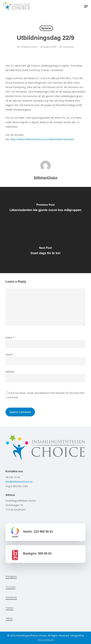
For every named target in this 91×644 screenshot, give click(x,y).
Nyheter (46, 28)
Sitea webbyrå (46, 640)
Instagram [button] (11, 576)
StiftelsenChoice (29, 47)
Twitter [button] (9, 608)
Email (10, 355)
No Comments (67, 47)
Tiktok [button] (9, 618)
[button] (86, 6)
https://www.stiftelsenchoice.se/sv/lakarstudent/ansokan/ (42, 139)
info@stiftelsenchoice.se (19, 482)
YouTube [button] (11, 587)
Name (10, 338)
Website (10, 372)
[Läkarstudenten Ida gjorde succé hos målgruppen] (45, 208)
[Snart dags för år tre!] (45, 252)
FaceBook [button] (11, 597)
